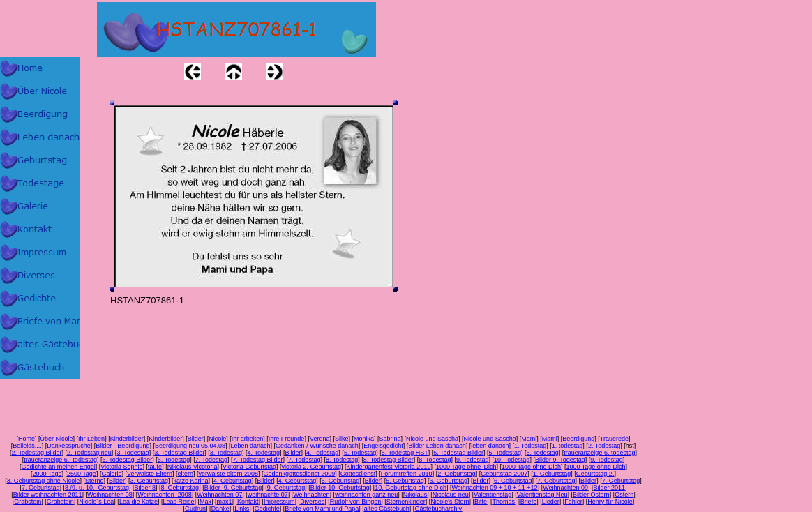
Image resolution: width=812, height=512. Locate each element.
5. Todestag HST (405, 453)
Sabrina (390, 439)
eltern (185, 474)
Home (27, 439)
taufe (155, 467)
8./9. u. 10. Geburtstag (97, 488)
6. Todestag (542, 453)
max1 (225, 502)
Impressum (279, 502)
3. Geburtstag (149, 481)
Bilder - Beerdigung (122, 446)
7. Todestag (211, 460)
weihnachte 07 (268, 495)
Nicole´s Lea (96, 502)
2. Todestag (604, 446)
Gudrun (195, 509)
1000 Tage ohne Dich (531, 467)
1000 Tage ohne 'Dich (466, 467)
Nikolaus (415, 495)
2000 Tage (47, 474)
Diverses (312, 502)
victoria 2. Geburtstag (311, 467)
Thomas (504, 502)
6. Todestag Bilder (127, 460)
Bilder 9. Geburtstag (233, 488)
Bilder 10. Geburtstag (340, 488)
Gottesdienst (358, 474)
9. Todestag (472, 460)
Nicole (217, 439)
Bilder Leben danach (437, 446)
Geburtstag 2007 (504, 474)
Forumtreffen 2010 (407, 474)
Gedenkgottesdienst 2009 (300, 474)
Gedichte (267, 509)
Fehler (573, 502)
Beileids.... (27, 446)
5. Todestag (360, 453)
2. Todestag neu (89, 453)
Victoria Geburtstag (249, 467)
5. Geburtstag (341, 481)
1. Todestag (530, 446)
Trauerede (614, 439)
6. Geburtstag (448, 481)
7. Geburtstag (556, 481)
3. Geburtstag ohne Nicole (44, 481)
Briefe (529, 502)
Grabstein (28, 502)
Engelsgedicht (383, 446)
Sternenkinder (406, 502)
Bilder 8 (145, 488)
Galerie (111, 474)
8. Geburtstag (180, 488)
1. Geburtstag (552, 474)
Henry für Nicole (610, 502)
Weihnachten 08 (110, 495)
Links (242, 509)
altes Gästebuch (387, 509)
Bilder (196, 439)
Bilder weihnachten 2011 (48, 495)
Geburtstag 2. (595, 474)
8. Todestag (342, 460)
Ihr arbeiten (248, 439)
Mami (529, 439)
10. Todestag (512, 460)
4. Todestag (264, 453)
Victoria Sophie (121, 467)
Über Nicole (57, 439)
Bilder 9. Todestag (560, 460)
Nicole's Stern (450, 502)
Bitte (481, 502)
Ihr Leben (91, 439)
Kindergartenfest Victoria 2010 (388, 467)
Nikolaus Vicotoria (193, 467)
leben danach (490, 446)
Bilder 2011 (610, 488)
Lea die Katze (138, 502)
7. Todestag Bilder (258, 460)
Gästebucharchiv (438, 509)
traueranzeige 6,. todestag (60, 460)
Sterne (95, 481)
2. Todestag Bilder (37, 453)
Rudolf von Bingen (356, 502)
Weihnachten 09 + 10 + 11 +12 (494, 488)
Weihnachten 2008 (164, 495)
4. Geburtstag (233, 481)
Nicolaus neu (451, 495)
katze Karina (191, 481)
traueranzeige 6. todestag (599, 453)
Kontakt (248, 502)
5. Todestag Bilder (458, 453)
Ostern (624, 495)
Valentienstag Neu (542, 495)
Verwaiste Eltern (150, 474)
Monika (364, 439)
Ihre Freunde (287, 439)
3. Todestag (133, 453)
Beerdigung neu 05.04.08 (190, 446)
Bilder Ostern (591, 495)
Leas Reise (178, 502)
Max (205, 502)
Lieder (551, 502)
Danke (220, 509)
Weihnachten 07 (219, 495)
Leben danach (251, 446)
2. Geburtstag (457, 474)
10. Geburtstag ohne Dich (411, 488)
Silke (342, 439)
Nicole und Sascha (432, 439)
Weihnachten (311, 495)
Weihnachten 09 (565, 488)
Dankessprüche (69, 446)
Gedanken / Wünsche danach (317, 446)
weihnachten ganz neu (366, 495)
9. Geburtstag (286, 488)
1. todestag (567, 446)
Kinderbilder (127, 439)
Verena (320, 439)
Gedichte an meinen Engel (59, 467)
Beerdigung (578, 439)
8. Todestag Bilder (389, 460)
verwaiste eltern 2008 (229, 474)
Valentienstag (493, 495)
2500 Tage (82, 474)
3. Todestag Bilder (179, 453)
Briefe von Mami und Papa (322, 509)
